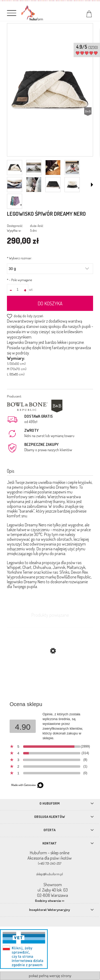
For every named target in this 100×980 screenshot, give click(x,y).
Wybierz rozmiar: (20, 258)
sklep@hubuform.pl (50, 874)
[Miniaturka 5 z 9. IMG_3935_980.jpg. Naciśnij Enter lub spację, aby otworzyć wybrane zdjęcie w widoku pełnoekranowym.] (15, 185)
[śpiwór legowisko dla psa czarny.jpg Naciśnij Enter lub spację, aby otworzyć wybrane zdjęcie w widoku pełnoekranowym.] (50, 90)
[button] (92, 185)
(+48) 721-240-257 (50, 863)
